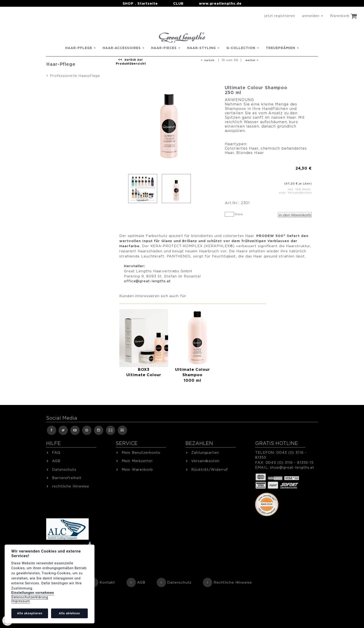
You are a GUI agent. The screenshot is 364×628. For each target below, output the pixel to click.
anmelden (312, 16)
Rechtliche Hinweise (233, 582)
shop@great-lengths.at (292, 467)
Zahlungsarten (205, 452)
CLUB (179, 4)
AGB (141, 582)
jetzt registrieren (280, 16)
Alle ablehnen (70, 613)
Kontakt (107, 582)
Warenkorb (343, 16)
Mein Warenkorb (137, 469)
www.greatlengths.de (220, 4)
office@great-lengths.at (147, 281)
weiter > (252, 60)
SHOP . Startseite (140, 4)
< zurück (208, 60)
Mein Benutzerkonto (141, 452)
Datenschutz (179, 582)
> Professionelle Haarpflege (73, 76)
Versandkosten (205, 461)
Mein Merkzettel (137, 461)
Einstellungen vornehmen (33, 593)
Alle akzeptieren (30, 613)
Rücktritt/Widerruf (210, 469)
